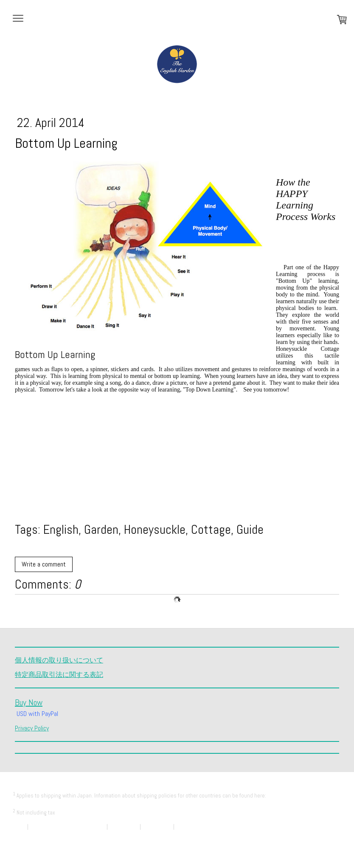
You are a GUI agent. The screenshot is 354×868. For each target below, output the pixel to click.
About (19, 827)
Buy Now (29, 702)
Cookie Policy (157, 827)
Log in (334, 843)
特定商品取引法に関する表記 (59, 675)
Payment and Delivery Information (51, 804)
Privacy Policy (32, 728)
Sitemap (22, 835)
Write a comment (44, 564)
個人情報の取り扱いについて (59, 660)
